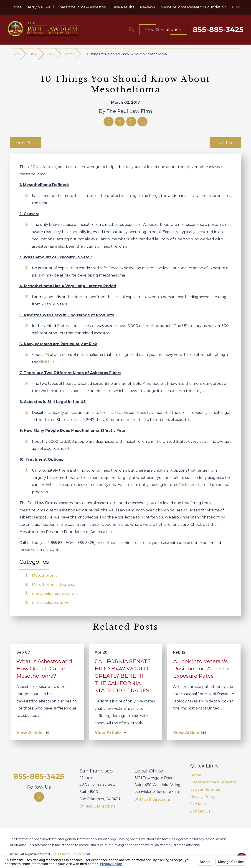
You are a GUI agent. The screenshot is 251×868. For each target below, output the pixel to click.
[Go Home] (17, 54)
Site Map (198, 804)
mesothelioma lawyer (51, 603)
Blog (33, 54)
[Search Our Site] (131, 29)
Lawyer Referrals (205, 789)
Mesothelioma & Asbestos (213, 782)
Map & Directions (100, 806)
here (110, 532)
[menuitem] (16, 7)
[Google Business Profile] (39, 797)
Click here (188, 485)
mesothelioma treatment (55, 593)
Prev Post (26, 142)
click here (48, 362)
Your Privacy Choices (71, 854)
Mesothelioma (45, 575)
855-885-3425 (218, 30)
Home (196, 775)
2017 (51, 54)
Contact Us (200, 811)
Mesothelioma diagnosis (53, 585)
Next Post (225, 142)
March (69, 54)
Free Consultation (163, 29)
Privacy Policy (203, 797)
